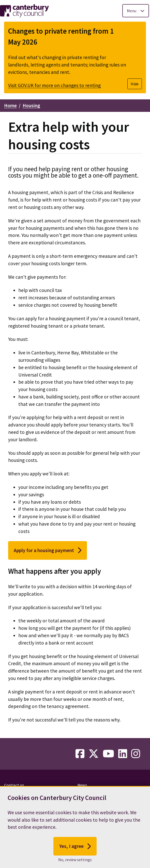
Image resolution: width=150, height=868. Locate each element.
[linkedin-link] (123, 754)
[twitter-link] (94, 754)
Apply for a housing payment (48, 550)
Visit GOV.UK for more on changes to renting (54, 85)
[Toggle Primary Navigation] (136, 11)
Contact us (14, 785)
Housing (31, 105)
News (82, 785)
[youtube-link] (108, 754)
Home (10, 105)
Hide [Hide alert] (135, 84)
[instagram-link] (136, 754)
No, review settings (75, 862)
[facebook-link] (80, 754)
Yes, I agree (75, 848)
